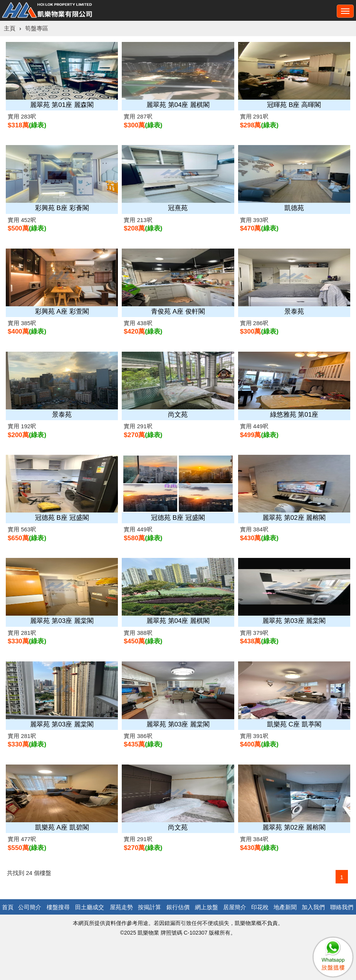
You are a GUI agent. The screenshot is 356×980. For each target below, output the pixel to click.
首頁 (8, 907)
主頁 (10, 28)
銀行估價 (178, 907)
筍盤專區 (37, 28)
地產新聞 (285, 907)
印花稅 (260, 907)
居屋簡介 (235, 907)
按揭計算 (149, 907)
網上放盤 (207, 907)
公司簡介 (30, 907)
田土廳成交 (90, 907)
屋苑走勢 (121, 907)
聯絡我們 (342, 907)
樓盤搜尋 (58, 907)
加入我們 (313, 907)
